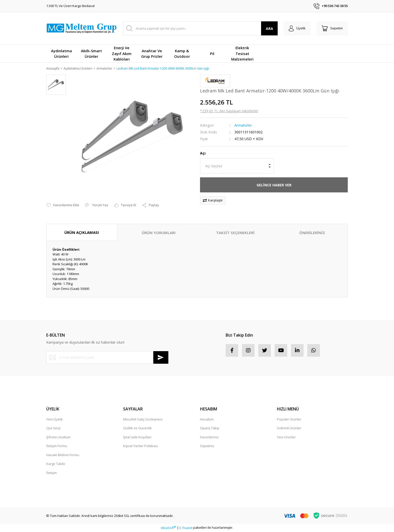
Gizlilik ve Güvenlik (137, 429)
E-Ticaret (186, 528)
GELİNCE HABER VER (274, 185)
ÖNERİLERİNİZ (312, 233)
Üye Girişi (53, 429)
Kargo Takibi (56, 464)
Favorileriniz (209, 437)
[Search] (200, 28)
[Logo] (81, 28)
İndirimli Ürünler (289, 429)
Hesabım (207, 419)
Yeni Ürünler (286, 437)
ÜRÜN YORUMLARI (159, 233)
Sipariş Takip (210, 429)
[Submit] (161, 358)
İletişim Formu (57, 446)
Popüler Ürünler (289, 419)
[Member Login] (297, 28)
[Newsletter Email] (107, 358)
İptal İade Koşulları (137, 437)
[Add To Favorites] (63, 206)
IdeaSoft (168, 528)
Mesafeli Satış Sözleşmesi (143, 419)
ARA (269, 29)
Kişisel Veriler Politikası (140, 446)
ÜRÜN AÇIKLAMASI (82, 233)
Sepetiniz (207, 446)
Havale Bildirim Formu (63, 455)
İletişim (52, 473)
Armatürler (243, 125)
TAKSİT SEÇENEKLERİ (235, 233)
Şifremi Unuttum (58, 437)
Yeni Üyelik (55, 419)
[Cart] (332, 28)
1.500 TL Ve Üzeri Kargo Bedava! (70, 6)
